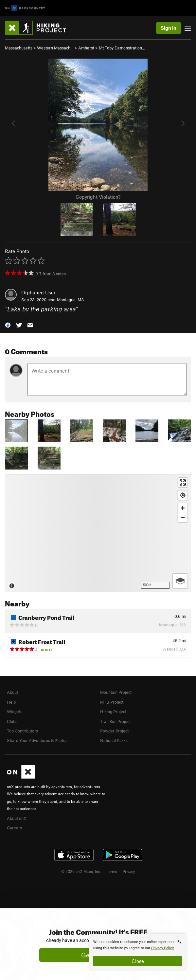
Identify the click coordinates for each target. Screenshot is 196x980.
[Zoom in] (183, 508)
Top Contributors (22, 731)
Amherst (86, 48)
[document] (138, 952)
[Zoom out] (183, 518)
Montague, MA (71, 300)
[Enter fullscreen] (183, 482)
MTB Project (112, 702)
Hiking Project (113, 712)
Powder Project (114, 731)
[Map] (98, 533)
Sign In (169, 28)
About (12, 692)
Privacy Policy (162, 948)
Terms (112, 871)
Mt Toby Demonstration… (122, 48)
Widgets (15, 712)
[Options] (180, 581)
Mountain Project (116, 692)
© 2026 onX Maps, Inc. (81, 871)
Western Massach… (55, 48)
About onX (17, 818)
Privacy (129, 871)
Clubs (12, 721)
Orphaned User (38, 292)
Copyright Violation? (98, 197)
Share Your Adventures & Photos (37, 740)
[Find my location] (183, 495)
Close (138, 961)
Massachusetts (19, 48)
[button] (8, 325)
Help (11, 702)
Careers (14, 828)
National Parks (114, 740)
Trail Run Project (115, 721)
